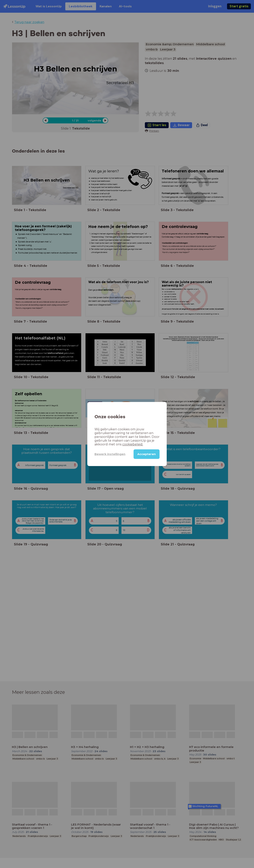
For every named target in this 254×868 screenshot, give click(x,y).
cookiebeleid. (133, 444)
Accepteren (147, 454)
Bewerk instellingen (110, 454)
